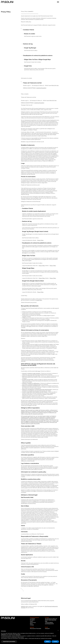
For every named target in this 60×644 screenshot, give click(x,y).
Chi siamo (32, 620)
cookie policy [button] (18, 635)
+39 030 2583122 (49, 623)
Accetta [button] (55, 641)
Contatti (32, 625)
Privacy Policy (40, 241)
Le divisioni (32, 619)
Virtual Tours (33, 623)
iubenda (23, 607)
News (31, 624)
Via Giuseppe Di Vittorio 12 (51, 619)
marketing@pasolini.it (41, 88)
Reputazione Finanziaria (36, 629)
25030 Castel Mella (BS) (51, 620)
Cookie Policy (39, 300)
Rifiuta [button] (48, 641)
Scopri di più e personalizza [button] (9, 641)
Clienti (31, 621)
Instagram (47, 629)
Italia (46, 621)
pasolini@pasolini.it (49, 624)
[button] (58, 631)
